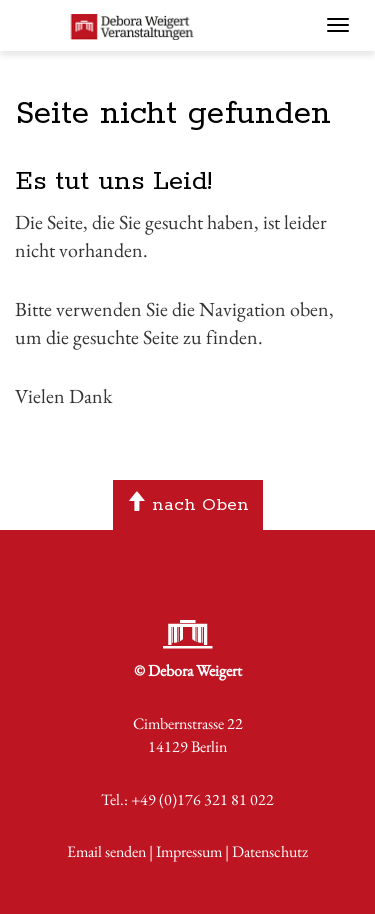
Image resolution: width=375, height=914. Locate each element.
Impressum (189, 851)
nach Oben (187, 505)
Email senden (106, 851)
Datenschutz (270, 851)
